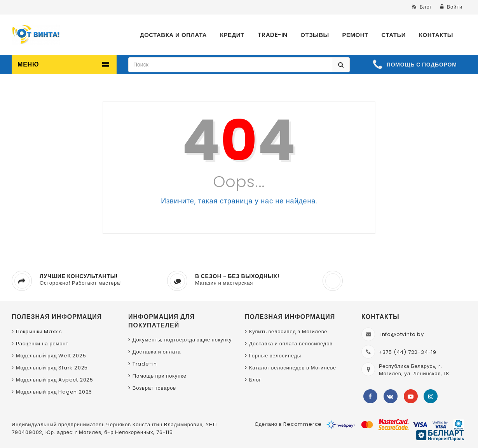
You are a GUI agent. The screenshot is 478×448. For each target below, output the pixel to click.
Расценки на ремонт (42, 344)
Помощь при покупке (160, 376)
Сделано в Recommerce (288, 424)
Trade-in (145, 364)
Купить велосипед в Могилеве (288, 332)
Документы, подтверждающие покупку (182, 340)
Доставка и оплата (157, 352)
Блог (255, 380)
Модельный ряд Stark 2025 (52, 368)
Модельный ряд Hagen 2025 (54, 392)
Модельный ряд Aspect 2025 (55, 380)
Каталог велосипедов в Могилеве (293, 368)
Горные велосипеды (275, 356)
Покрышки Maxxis (39, 332)
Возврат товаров (154, 388)
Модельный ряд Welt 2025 (51, 356)
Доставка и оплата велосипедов (291, 344)
